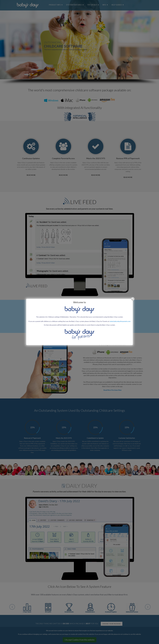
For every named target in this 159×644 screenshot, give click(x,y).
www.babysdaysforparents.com (120, 321)
